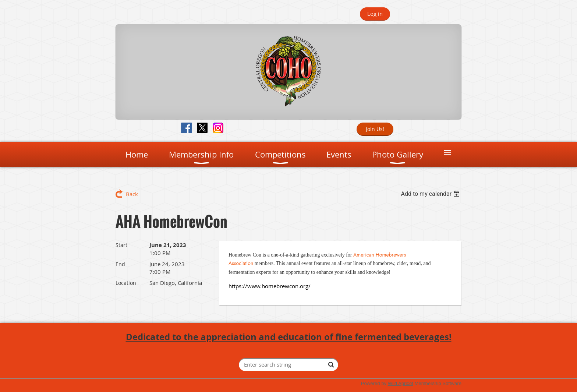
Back (132, 194)
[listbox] (431, 194)
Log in (375, 14)
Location (126, 283)
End (120, 264)
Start (121, 245)
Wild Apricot (401, 383)
